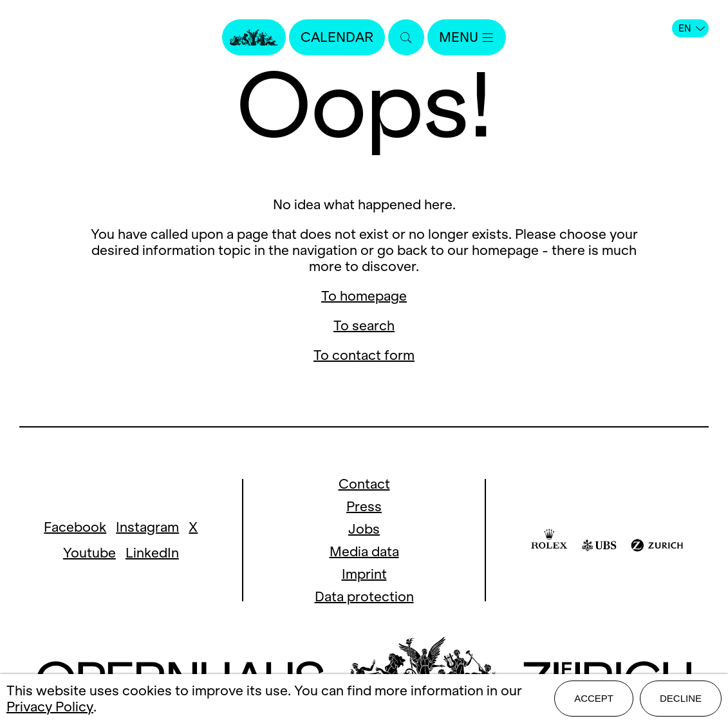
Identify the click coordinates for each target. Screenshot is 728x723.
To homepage (364, 296)
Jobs (364, 529)
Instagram (147, 527)
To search (364, 325)
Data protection (364, 596)
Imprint (364, 574)
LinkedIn (152, 553)
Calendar (337, 37)
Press (364, 506)
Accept (594, 698)
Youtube (89, 553)
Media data (364, 551)
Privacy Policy (50, 707)
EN (692, 28)
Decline (681, 698)
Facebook (75, 527)
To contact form (364, 355)
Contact (364, 484)
